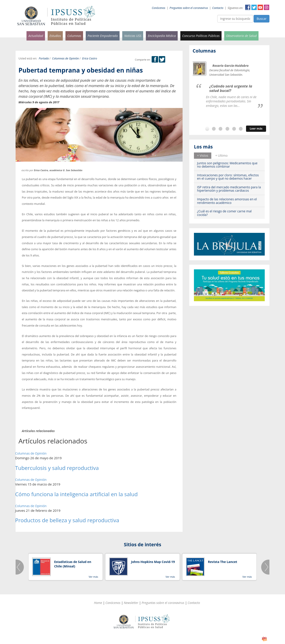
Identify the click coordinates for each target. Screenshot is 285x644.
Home (98, 603)
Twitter (254, 7)
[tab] (203, 156)
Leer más (256, 129)
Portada (44, 58)
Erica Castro (90, 58)
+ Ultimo (221, 155)
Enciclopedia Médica (162, 36)
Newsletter (131, 603)
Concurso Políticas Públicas (201, 36)
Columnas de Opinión (65, 58)
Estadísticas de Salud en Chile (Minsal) (73, 564)
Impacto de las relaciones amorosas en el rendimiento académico (227, 201)
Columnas (74, 36)
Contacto (218, 8)
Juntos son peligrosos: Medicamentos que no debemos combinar (227, 165)
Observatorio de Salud (241, 36)
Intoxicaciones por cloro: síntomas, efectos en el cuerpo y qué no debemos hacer (228, 177)
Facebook (248, 7)
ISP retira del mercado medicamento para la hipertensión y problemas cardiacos (229, 189)
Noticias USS (133, 36)
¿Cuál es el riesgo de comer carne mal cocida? (224, 213)
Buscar (262, 19)
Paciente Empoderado (103, 36)
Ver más (93, 577)
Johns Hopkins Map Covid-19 (153, 562)
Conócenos (159, 8)
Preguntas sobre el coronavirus (189, 8)
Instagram (267, 7)
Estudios (55, 36)
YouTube (260, 7)
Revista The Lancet (223, 562)
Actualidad (36, 36)
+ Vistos (203, 155)
